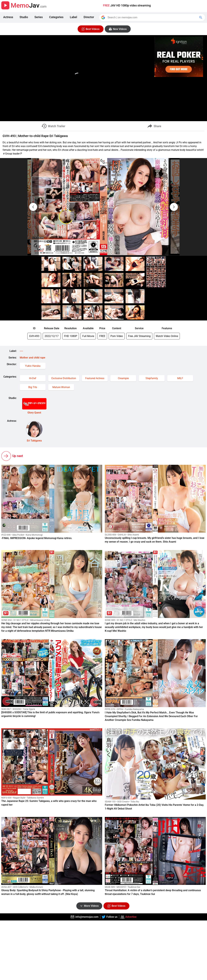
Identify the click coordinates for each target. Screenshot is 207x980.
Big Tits (33, 387)
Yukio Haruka (33, 366)
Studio (24, 17)
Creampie (123, 378)
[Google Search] (201, 17)
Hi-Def (33, 378)
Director (89, 17)
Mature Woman (61, 387)
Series (39, 17)
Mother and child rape (33, 358)
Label (74, 17)
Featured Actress (95, 378)
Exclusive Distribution (64, 378)
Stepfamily (152, 378)
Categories (56, 17)
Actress (8, 17)
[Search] (152, 17)
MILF (180, 378)
